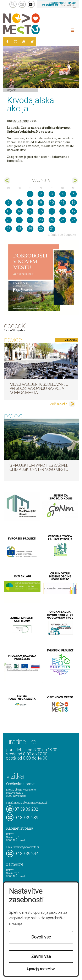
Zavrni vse (41, 956)
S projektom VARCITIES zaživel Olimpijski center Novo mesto (39, 467)
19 (73, 211)
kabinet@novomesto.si (27, 847)
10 (52, 203)
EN (31, 4)
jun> (75, 180)
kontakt (22, 4)
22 (30, 220)
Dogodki (12, 90)
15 (30, 211)
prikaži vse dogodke (62, 235)
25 (63, 220)
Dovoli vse (41, 937)
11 (63, 203)
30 (41, 229)
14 (19, 211)
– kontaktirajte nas (59, 5)
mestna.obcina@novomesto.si (31, 803)
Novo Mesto (31, 24)
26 (73, 220)
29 (30, 229)
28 (19, 229)
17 (52, 211)
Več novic (58, 404)
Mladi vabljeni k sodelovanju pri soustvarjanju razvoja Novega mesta (39, 388)
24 (52, 220)
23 (41, 220)
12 (73, 203)
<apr (7, 180)
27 (9, 229)
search (13, 4)
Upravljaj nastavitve (41, 969)
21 (19, 220)
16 (41, 211)
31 (52, 229)
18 (63, 211)
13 (9, 211)
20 (9, 220)
